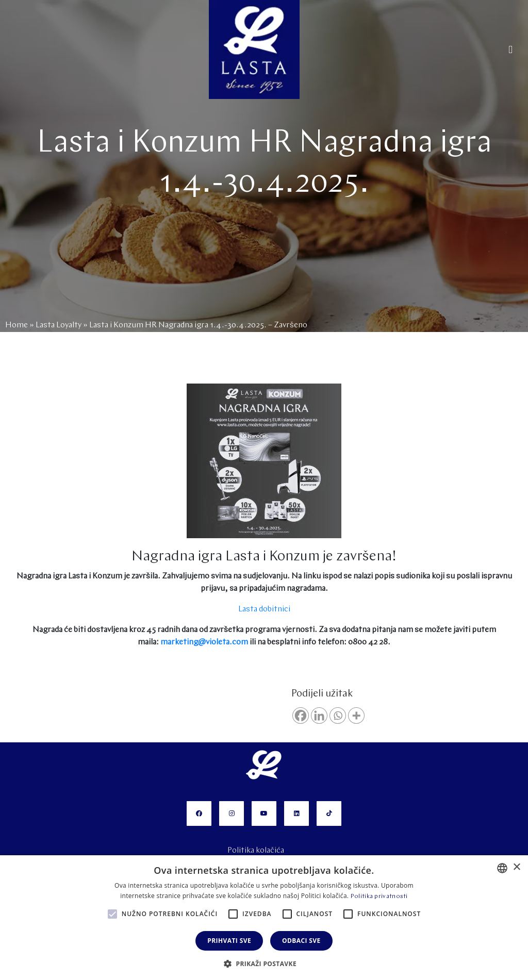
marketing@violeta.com (204, 642)
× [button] (516, 867)
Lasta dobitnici (264, 609)
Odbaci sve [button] (301, 941)
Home (16, 325)
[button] (264, 963)
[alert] (264, 918)
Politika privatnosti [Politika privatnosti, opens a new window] (379, 896)
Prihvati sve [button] (229, 941)
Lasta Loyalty (59, 325)
